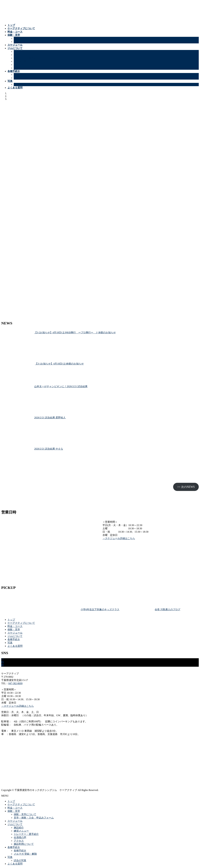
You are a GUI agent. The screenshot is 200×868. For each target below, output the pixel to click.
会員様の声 (20, 61)
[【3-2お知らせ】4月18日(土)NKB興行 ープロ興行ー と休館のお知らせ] (16, 347)
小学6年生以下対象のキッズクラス (100, 609)
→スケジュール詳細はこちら (119, 538)
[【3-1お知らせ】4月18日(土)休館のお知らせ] (17, 374)
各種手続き (20, 74)
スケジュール (15, 633)
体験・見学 (14, 629)
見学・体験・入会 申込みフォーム (34, 42)
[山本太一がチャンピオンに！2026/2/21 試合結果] (16, 400)
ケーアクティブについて (21, 623)
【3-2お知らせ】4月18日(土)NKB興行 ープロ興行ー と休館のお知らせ (75, 332)
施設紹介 (19, 51)
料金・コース (15, 626)
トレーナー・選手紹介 (26, 58)
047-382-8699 (15, 683)
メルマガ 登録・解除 (25, 78)
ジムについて (15, 636)
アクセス (19, 65)
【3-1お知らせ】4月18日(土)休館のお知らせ (59, 364)
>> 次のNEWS (186, 487)
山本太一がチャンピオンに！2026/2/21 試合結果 (61, 386)
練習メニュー (21, 55)
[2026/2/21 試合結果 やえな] (16, 463)
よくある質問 (15, 646)
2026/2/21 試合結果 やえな (49, 449)
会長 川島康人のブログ (167, 609)
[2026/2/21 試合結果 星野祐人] (16, 432)
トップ (11, 620)
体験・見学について (25, 38)
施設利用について (24, 68)
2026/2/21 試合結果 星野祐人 (50, 418)
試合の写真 (20, 84)
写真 (10, 643)
